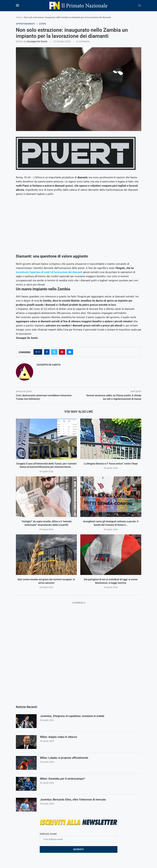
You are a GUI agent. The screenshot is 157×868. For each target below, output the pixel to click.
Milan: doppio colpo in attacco (59, 737)
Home (19, 17)
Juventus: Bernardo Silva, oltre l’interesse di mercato (73, 800)
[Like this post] (39, 352)
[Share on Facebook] (47, 352)
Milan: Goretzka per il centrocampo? (63, 779)
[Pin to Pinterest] (62, 352)
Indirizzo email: (79, 837)
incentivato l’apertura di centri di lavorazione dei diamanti (49, 272)
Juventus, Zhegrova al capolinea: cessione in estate (72, 716)
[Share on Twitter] (54, 352)
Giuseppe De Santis (37, 41)
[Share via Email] (70, 352)
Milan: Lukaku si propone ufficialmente (64, 758)
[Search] (140, 6)
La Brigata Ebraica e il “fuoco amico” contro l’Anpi (111, 464)
